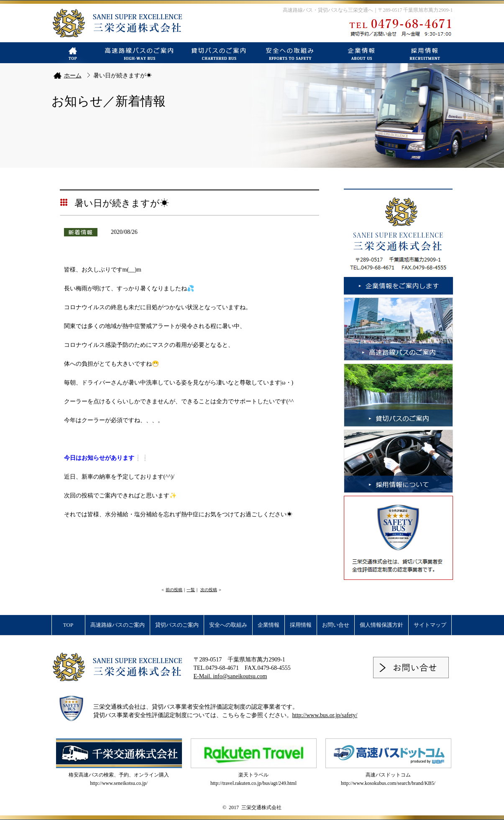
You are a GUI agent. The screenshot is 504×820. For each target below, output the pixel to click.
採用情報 (301, 625)
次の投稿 (209, 590)
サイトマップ (430, 625)
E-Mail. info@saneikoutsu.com (230, 676)
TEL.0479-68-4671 (216, 668)
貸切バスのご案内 (177, 625)
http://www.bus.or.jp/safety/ (325, 715)
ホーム (73, 76)
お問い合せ (336, 625)
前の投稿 (174, 590)
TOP (68, 625)
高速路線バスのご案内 (118, 625)
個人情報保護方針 (381, 625)
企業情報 (269, 625)
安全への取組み (228, 625)
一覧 (191, 590)
